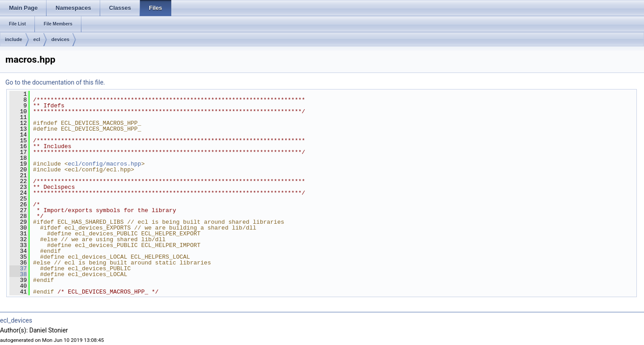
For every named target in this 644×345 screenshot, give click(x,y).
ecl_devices (16, 320)
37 (18, 268)
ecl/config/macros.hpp (105, 164)
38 (18, 274)
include (14, 39)
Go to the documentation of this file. (55, 82)
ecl (37, 39)
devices (60, 39)
